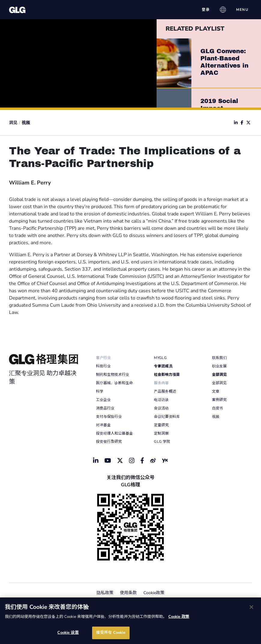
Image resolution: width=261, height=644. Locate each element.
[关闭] (251, 607)
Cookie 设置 (68, 633)
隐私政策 (105, 593)
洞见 (13, 123)
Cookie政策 (154, 593)
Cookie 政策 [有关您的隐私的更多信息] (179, 617)
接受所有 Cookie (111, 633)
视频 (26, 123)
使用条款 (128, 593)
